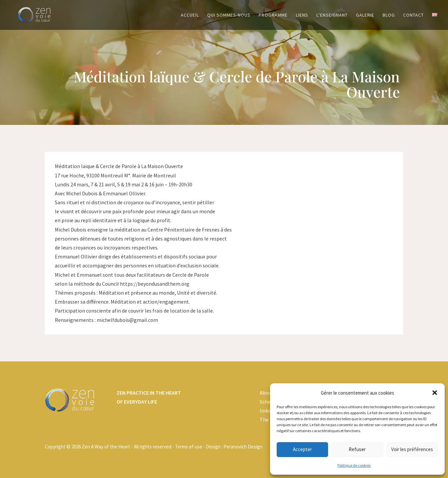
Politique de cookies (354, 465)
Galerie (365, 15)
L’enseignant (332, 15)
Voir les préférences (412, 449)
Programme (273, 15)
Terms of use (189, 447)
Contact (413, 15)
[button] (435, 393)
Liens (302, 15)
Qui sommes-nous (229, 15)
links (265, 411)
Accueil (190, 15)
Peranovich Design (243, 447)
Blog (389, 15)
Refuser (357, 449)
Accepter (302, 449)
